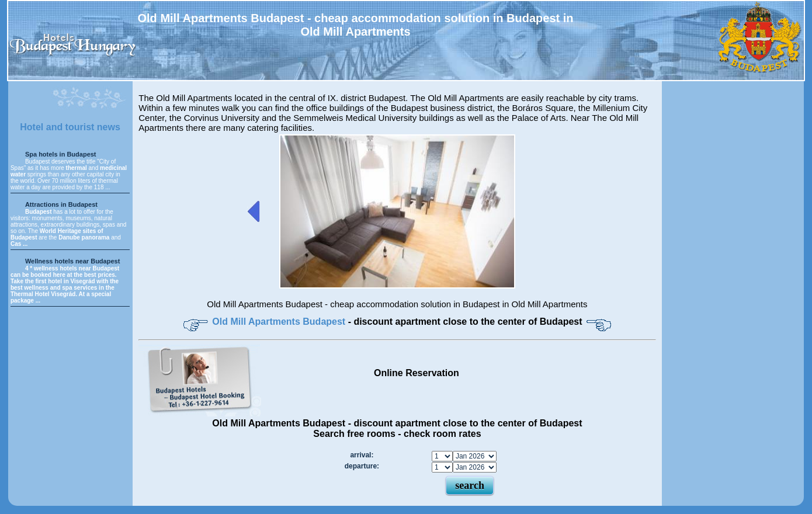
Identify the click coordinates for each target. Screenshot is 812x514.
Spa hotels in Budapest (61, 154)
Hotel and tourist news (70, 127)
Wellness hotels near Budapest (72, 261)
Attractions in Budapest (61, 204)
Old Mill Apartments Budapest (280, 322)
